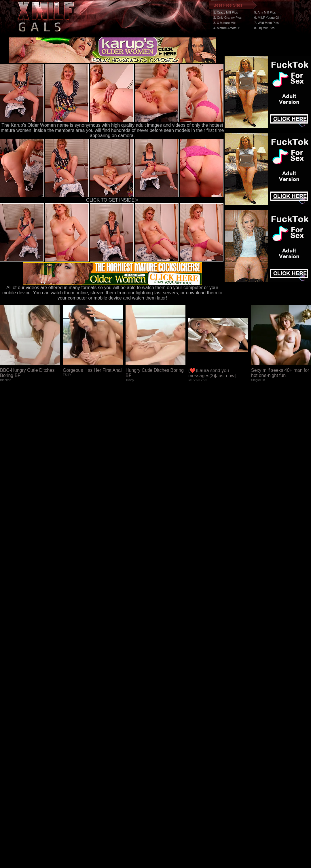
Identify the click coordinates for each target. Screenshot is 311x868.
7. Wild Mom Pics (267, 23)
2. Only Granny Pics (227, 18)
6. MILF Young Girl (267, 18)
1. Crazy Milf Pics (226, 12)
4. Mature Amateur (226, 28)
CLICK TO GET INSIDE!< (112, 200)
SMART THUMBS (166, 762)
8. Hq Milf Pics (264, 28)
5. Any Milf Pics (265, 12)
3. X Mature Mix (224, 23)
